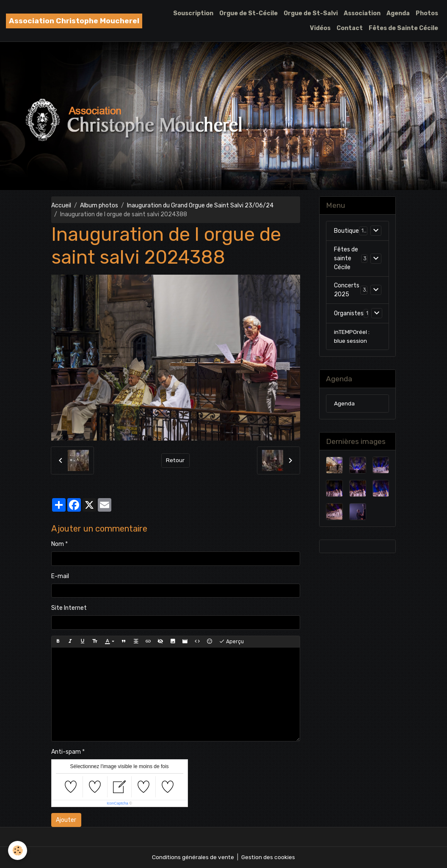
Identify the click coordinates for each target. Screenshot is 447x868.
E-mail (60, 576)
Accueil (61, 205)
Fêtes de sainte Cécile (346, 259)
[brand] (74, 21)
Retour (175, 460)
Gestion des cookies (269, 857)
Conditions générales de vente (193, 857)
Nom (58, 544)
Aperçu (231, 642)
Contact (350, 28)
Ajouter (66, 820)
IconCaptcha (117, 803)
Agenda (398, 13)
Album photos (99, 205)
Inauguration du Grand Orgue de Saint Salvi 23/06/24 (200, 205)
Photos (427, 13)
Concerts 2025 (347, 290)
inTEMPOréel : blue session (352, 337)
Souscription (193, 13)
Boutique (346, 231)
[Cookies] (18, 850)
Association (362, 13)
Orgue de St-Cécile (248, 13)
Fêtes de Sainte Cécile (403, 28)
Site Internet (69, 608)
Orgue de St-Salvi (311, 13)
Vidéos (320, 28)
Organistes (349, 314)
